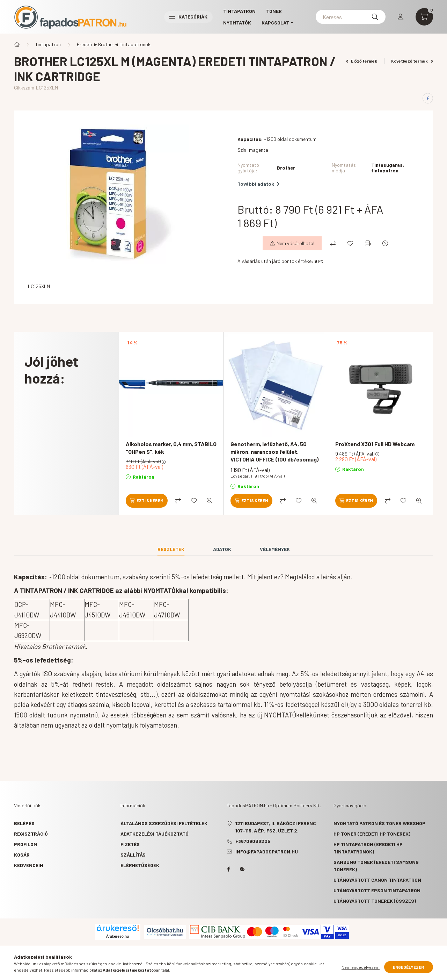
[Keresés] (351, 17)
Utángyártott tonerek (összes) (375, 901)
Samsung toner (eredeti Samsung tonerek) (376, 866)
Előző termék (362, 61)
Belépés (24, 823)
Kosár (22, 855)
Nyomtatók (237, 23)
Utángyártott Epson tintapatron (377, 890)
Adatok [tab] (222, 549)
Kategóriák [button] (188, 17)
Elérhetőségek (140, 865)
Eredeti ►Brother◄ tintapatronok (114, 44)
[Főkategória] (17, 44)
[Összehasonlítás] (333, 243)
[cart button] (424, 17)
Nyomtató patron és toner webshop (379, 823)
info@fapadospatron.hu (267, 852)
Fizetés (130, 844)
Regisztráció (31, 834)
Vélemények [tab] (275, 549)
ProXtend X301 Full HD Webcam (375, 444)
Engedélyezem (409, 967)
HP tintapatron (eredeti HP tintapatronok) (368, 848)
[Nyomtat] (368, 243)
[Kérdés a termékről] (385, 243)
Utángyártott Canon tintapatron (377, 880)
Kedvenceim (29, 865)
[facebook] (428, 98)
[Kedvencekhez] (350, 243)
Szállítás (133, 855)
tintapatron (48, 44)
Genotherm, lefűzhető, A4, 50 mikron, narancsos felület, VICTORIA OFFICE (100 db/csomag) (274, 452)
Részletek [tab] (171, 549)
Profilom (25, 844)
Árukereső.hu (118, 936)
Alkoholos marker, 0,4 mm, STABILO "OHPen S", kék (171, 448)
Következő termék (412, 61)
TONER (274, 11)
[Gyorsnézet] (210, 501)
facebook (228, 869)
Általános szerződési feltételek (164, 823)
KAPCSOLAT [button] (275, 23)
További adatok (258, 184)
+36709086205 (253, 841)
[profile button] (401, 17)
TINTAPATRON (239, 11)
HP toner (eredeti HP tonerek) (372, 834)
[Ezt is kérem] (147, 501)
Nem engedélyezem (361, 967)
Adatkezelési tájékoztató (155, 834)
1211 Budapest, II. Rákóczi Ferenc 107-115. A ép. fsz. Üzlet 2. (276, 827)
